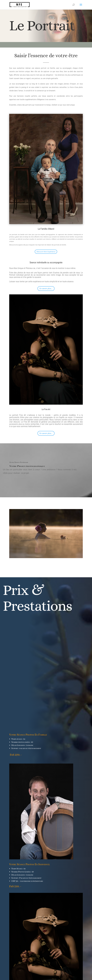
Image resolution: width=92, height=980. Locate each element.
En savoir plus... (46, 288)
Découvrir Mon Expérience (46, 252)
